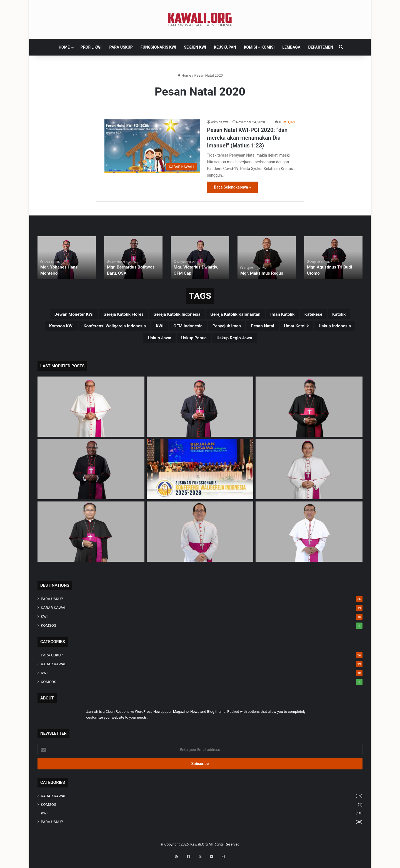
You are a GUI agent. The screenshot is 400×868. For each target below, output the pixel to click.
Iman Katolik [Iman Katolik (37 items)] (336, 315)
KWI (44, 621)
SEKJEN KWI (195, 47)
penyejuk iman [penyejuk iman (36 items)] (333, 328)
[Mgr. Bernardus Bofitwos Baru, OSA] (91, 474)
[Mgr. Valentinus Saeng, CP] (309, 474)
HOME (64, 47)
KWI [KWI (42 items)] (250, 328)
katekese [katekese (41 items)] (60, 328)
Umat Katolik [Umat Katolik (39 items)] (123, 342)
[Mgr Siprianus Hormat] (91, 411)
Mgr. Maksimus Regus (260, 274)
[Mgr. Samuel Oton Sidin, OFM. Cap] (91, 536)
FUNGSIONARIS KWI (158, 47)
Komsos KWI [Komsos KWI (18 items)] (127, 328)
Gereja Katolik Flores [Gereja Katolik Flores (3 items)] (136, 315)
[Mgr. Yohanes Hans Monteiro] (200, 411)
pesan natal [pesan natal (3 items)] (81, 342)
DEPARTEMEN (320, 47)
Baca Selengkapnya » (232, 187)
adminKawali (221, 122)
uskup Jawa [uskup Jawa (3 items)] (218, 342)
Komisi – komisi (259, 47)
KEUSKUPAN (225, 47)
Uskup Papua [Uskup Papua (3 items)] (261, 342)
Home (184, 75)
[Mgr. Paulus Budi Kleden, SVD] (309, 411)
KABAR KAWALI (54, 612)
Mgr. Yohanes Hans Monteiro (66, 274)
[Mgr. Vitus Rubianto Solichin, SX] (200, 536)
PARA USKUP (121, 47)
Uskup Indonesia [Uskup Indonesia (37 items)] (171, 342)
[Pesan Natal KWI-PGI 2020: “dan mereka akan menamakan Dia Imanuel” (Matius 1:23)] (152, 146)
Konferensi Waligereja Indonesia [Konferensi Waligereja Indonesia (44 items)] (194, 328)
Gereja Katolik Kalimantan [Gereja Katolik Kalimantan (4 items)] (277, 315)
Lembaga (292, 47)
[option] (67, 258)
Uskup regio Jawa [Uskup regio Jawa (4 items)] (311, 342)
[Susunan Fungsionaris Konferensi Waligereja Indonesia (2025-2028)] (200, 474)
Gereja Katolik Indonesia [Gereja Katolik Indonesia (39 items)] (203, 315)
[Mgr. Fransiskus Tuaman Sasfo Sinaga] (309, 536)
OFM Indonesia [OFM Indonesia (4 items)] (285, 328)
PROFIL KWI (91, 47)
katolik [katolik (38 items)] (91, 328)
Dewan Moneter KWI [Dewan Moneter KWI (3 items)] (74, 315)
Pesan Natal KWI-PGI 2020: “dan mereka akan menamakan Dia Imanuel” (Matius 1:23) (247, 138)
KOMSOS (48, 630)
